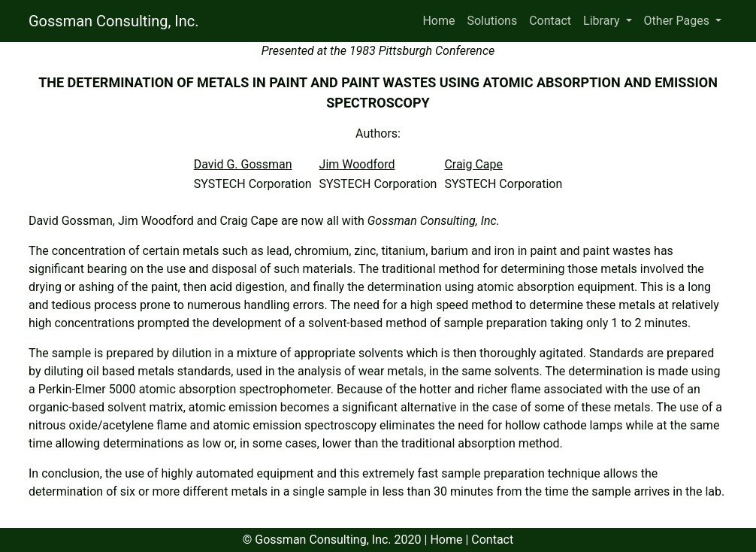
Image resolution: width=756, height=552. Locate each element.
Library (603, 21)
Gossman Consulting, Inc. (114, 21)
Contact (550, 21)
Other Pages (678, 21)
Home (438, 21)
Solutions (492, 21)
